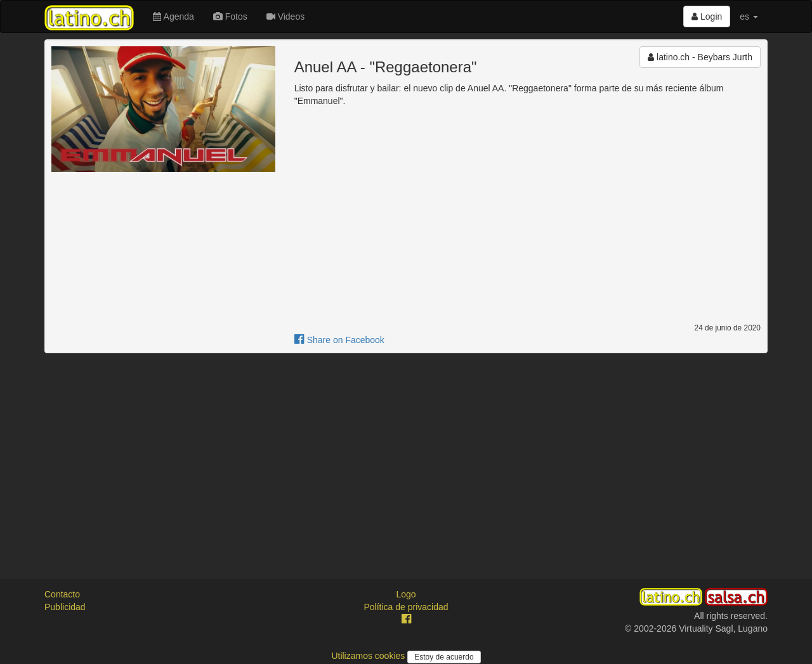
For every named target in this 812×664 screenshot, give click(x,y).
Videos (285, 16)
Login (707, 16)
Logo (406, 594)
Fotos (230, 16)
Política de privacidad (406, 607)
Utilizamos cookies (369, 656)
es (749, 16)
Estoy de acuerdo (444, 657)
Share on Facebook (339, 340)
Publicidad (65, 607)
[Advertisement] (406, 455)
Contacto (62, 594)
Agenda (173, 16)
